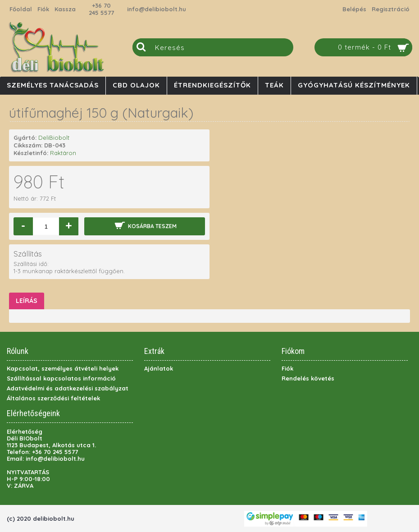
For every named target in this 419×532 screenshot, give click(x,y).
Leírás (27, 301)
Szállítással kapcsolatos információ (61, 378)
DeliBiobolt (54, 138)
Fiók (287, 368)
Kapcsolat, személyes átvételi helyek (63, 368)
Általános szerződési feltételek (53, 398)
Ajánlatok (159, 368)
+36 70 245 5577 (101, 9)
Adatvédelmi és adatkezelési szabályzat (68, 388)
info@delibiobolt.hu (157, 9)
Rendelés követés (308, 378)
